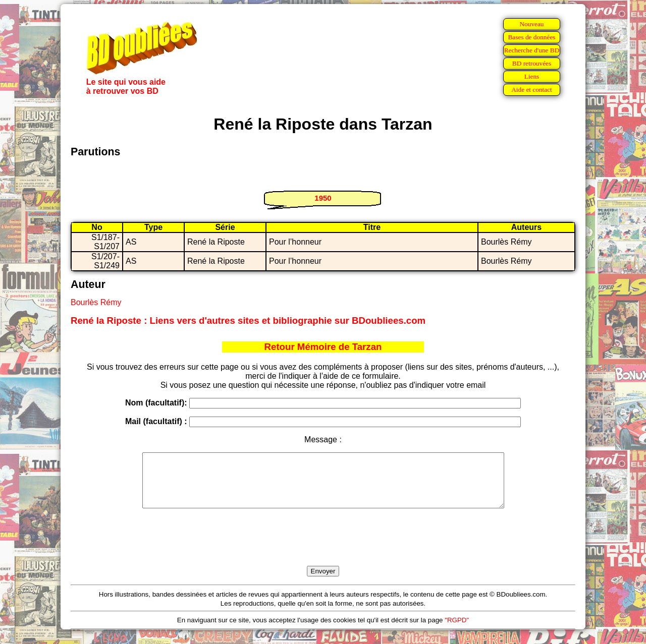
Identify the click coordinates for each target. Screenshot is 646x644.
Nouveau (531, 24)
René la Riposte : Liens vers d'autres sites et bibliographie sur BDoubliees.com (248, 320)
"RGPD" (457, 631)
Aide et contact (532, 90)
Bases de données (531, 37)
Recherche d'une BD (532, 50)
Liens (532, 76)
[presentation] (323, 549)
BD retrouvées (532, 63)
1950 (323, 198)
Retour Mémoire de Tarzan (323, 347)
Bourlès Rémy (96, 302)
